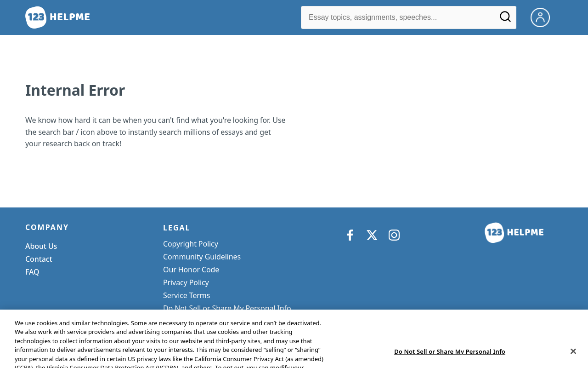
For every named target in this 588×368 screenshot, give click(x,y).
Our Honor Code (191, 270)
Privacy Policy (186, 282)
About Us (41, 246)
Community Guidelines (202, 257)
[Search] (505, 20)
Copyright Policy (191, 244)
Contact (39, 259)
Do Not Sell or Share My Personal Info (227, 308)
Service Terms (187, 295)
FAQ (32, 272)
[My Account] (544, 17)
